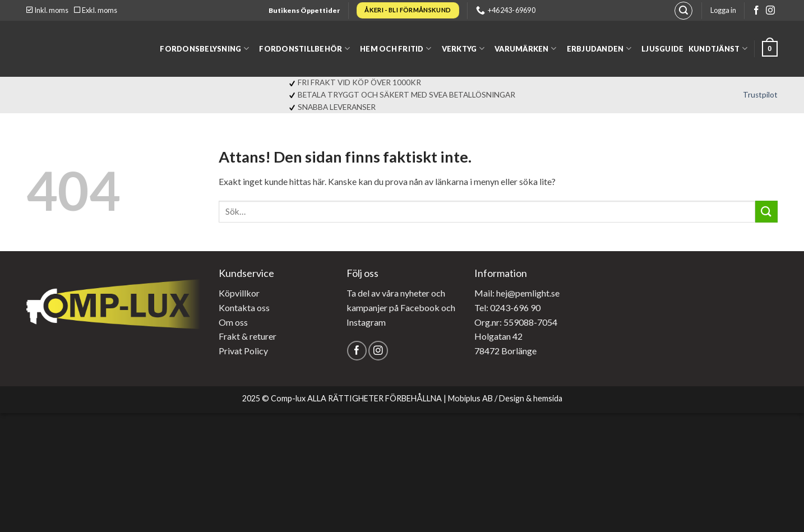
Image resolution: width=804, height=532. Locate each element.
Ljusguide (662, 49)
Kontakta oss (244, 307)
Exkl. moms (96, 10)
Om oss (233, 322)
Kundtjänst (718, 48)
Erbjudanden (599, 48)
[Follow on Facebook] (756, 11)
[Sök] (683, 11)
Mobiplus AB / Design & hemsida (505, 398)
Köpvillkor (239, 293)
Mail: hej (491, 293)
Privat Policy (243, 351)
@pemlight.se (533, 293)
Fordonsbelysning (204, 48)
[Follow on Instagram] (770, 11)
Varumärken (525, 48)
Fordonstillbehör (304, 48)
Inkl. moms (47, 10)
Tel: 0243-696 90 (507, 307)
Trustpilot (760, 95)
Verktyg (463, 48)
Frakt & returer (248, 336)
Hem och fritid (396, 48)
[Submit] (766, 212)
